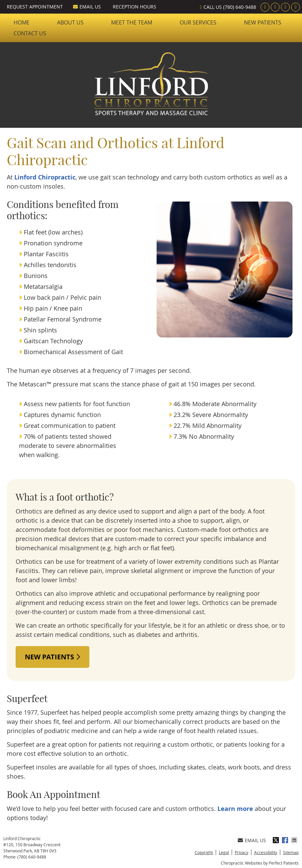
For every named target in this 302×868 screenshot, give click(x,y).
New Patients (263, 22)
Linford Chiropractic (45, 177)
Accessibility (266, 852)
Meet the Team (132, 22)
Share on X (277, 840)
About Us (70, 22)
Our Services (198, 22)
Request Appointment (35, 7)
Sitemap (291, 852)
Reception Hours (135, 7)
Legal (224, 852)
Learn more (235, 809)
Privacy (242, 852)
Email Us (87, 7)
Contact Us (30, 33)
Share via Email (295, 840)
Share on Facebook (286, 840)
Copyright (204, 852)
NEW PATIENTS (52, 657)
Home (22, 22)
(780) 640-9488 (240, 7)
